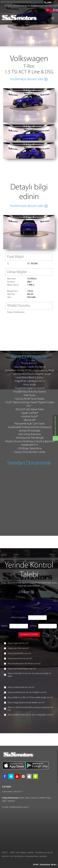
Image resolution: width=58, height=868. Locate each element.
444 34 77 (18, 792)
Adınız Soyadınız (19, 618)
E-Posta (33, 626)
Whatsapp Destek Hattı (45, 6)
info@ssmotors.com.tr (19, 807)
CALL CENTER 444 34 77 (17, 6)
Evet (27, 592)
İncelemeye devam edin (27, 79)
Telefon (5, 626)
